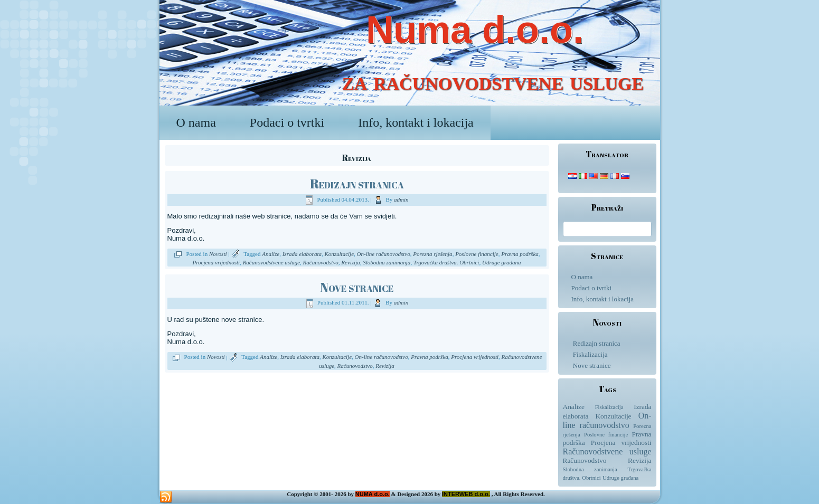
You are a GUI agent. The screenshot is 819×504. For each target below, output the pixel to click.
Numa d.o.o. (475, 30)
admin (401, 199)
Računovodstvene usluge (271, 262)
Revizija (350, 262)
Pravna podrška (520, 254)
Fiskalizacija (590, 354)
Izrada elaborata (302, 254)
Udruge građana (502, 262)
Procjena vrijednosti (216, 262)
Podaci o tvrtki (287, 122)
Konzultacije (339, 254)
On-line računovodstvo (384, 254)
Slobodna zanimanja (387, 262)
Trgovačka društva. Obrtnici (446, 262)
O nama (196, 122)
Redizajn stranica (357, 184)
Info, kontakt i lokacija (416, 122)
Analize (271, 254)
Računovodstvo (321, 262)
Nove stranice (357, 287)
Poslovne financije (477, 254)
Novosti (218, 254)
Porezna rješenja (432, 254)
